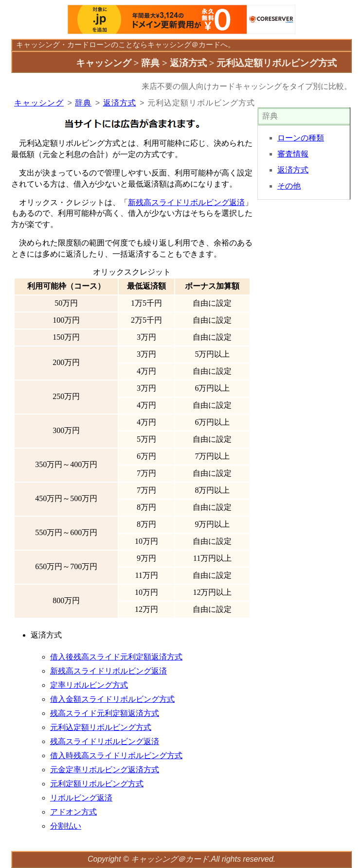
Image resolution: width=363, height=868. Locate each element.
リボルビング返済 (81, 798)
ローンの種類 (301, 138)
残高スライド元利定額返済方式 (105, 713)
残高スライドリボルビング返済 (105, 741)
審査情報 (293, 154)
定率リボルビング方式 (89, 685)
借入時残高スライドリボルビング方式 (116, 755)
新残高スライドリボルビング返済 (186, 202)
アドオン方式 (73, 812)
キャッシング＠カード (170, 859)
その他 (289, 186)
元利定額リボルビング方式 (97, 784)
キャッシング (38, 45)
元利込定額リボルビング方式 (101, 727)
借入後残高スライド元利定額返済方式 (116, 657)
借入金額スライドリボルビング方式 (112, 699)
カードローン (89, 45)
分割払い (66, 826)
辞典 (83, 103)
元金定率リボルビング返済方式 (105, 770)
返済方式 (120, 103)
